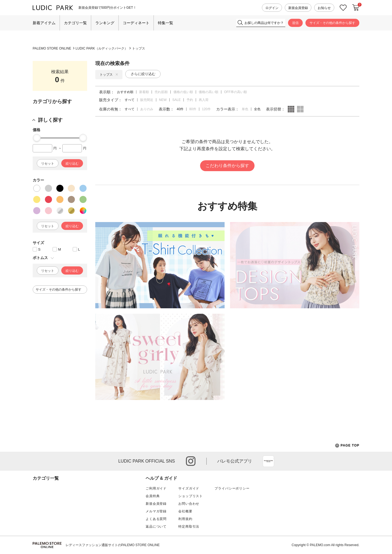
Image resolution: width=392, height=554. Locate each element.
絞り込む (72, 164)
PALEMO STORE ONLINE (52, 48)
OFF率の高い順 (235, 92)
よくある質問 (156, 519)
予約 (190, 100)
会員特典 (153, 496)
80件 (193, 109)
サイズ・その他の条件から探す (332, 23)
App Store (268, 461)
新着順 (144, 92)
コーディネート (136, 23)
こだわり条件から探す (227, 166)
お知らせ (324, 8)
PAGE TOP (347, 446)
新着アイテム (44, 23)
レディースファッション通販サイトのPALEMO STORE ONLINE (113, 545)
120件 (206, 109)
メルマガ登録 (156, 511)
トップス (139, 48)
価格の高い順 (209, 92)
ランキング (105, 23)
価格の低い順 (183, 92)
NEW (163, 100)
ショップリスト (191, 496)
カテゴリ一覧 (75, 23)
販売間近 (147, 100)
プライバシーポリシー (232, 488)
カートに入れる (356, 8)
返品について (156, 527)
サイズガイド (189, 488)
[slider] (37, 138)
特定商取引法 (189, 527)
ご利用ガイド (156, 488)
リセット (48, 164)
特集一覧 (166, 23)
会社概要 (185, 511)
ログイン (272, 8)
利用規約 (185, 519)
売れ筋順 (161, 92)
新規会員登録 (298, 8)
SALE (177, 100)
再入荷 (204, 100)
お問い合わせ (189, 504)
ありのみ (147, 109)
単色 (245, 109)
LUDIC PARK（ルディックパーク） (102, 48)
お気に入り (343, 8)
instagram (191, 461)
